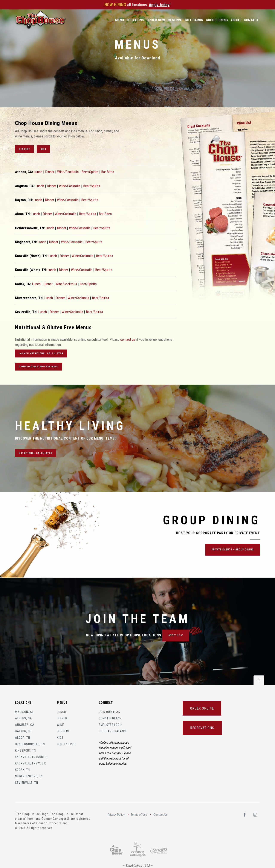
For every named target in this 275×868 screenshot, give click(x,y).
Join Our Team (110, 712)
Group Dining (217, 20)
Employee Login (111, 725)
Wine (60, 725)
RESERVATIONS (202, 728)
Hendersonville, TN (30, 744)
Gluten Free (66, 744)
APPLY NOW (176, 635)
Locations (135, 20)
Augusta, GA (25, 725)
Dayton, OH (23, 731)
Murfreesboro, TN (29, 776)
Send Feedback (110, 718)
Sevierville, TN (27, 783)
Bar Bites (108, 172)
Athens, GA (24, 718)
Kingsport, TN (25, 750)
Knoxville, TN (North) (31, 757)
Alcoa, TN (23, 738)
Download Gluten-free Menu (39, 367)
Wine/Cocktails (68, 172)
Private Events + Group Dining (233, 550)
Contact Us (160, 815)
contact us (128, 339)
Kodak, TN (22, 770)
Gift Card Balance (113, 731)
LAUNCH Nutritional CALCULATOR (41, 353)
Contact (251, 20)
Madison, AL (24, 712)
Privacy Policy (116, 815)
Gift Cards (194, 20)
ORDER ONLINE (202, 708)
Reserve (175, 20)
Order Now (156, 20)
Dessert (24, 149)
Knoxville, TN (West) (31, 763)
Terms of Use (139, 815)
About (236, 20)
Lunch (38, 172)
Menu (119, 20)
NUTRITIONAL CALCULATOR (36, 453)
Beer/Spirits (90, 172)
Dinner (50, 172)
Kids (43, 149)
